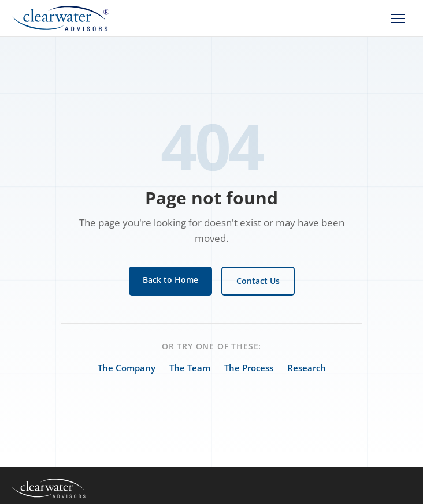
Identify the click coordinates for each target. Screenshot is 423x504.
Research (307, 368)
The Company (127, 368)
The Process (249, 368)
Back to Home (170, 280)
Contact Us (258, 281)
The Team (190, 368)
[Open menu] (398, 18)
